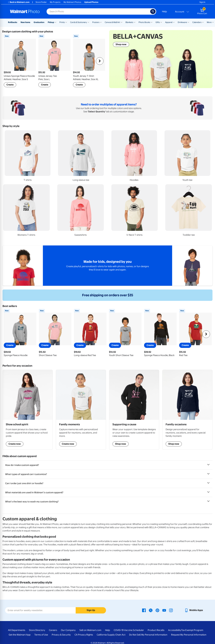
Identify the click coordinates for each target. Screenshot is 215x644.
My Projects (55, 2)
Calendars (197, 22)
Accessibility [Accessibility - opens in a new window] (175, 630)
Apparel (169, 22)
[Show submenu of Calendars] (203, 22)
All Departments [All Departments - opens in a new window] (17, 630)
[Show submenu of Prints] (66, 22)
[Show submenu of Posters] (101, 22)
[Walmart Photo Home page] (25, 11)
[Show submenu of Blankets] (135, 22)
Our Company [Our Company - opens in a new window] (68, 630)
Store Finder (41, 2)
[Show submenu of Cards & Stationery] (88, 22)
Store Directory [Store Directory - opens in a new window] (37, 630)
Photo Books (144, 22)
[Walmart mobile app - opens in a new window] (194, 610)
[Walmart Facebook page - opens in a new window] (144, 610)
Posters (96, 22)
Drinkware (182, 22)
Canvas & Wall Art (112, 22)
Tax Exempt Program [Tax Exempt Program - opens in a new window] (192, 630)
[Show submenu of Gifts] (161, 22)
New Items (25, 22)
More (209, 22)
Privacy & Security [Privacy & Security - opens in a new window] (61, 635)
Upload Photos (91, 2)
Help (164, 11)
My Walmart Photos (72, 2)
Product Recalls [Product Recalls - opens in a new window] (156, 630)
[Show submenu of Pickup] (56, 22)
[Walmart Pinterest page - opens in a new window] (157, 610)
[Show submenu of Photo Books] (152, 22)
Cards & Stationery (79, 22)
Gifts (158, 22)
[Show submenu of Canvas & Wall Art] (122, 22)
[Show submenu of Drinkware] (188, 22)
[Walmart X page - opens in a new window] (151, 610)
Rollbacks (13, 22)
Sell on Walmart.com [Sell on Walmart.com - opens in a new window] (90, 630)
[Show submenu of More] (213, 22)
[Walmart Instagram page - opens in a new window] (171, 610)
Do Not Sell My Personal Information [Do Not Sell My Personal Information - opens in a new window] (148, 635)
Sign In (202, 2)
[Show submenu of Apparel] (174, 22)
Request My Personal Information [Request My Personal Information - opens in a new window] (189, 635)
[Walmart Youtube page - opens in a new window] (164, 610)
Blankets (129, 22)
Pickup (51, 22)
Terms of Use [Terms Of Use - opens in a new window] (41, 635)
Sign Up (91, 610)
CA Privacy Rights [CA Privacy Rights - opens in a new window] (84, 635)
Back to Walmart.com (18, 2)
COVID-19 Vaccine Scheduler (129, 630)
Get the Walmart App (20, 635)
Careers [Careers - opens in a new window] (53, 630)
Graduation (39, 22)
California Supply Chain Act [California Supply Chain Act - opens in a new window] (111, 635)
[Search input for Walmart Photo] (98, 11)
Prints (62, 22)
